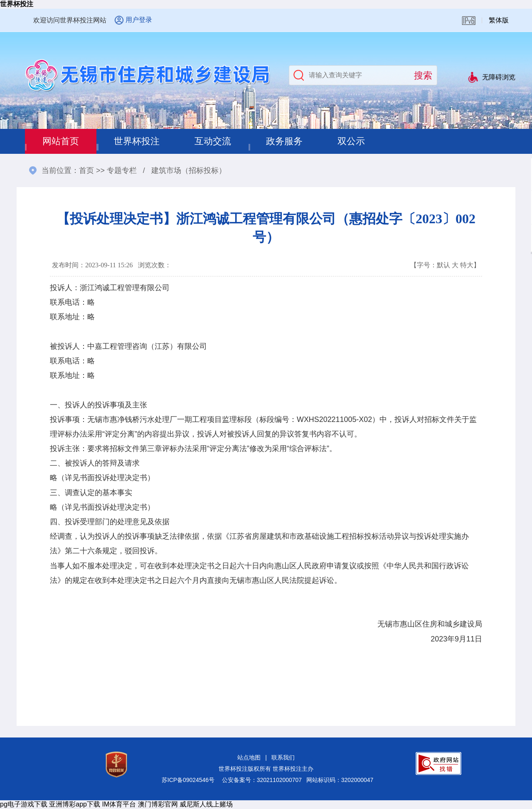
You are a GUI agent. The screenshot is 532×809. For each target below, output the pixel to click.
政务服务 (284, 141)
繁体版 (499, 20)
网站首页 (61, 141)
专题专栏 (122, 170)
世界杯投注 (17, 4)
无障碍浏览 (499, 77)
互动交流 (213, 141)
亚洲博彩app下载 (75, 804)
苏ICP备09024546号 (188, 780)
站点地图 (249, 757)
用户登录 (139, 20)
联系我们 (283, 757)
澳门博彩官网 (158, 804)
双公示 (351, 141)
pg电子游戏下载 (24, 804)
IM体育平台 (119, 804)
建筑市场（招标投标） (189, 170)
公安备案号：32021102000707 (262, 780)
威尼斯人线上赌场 (206, 804)
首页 (86, 170)
